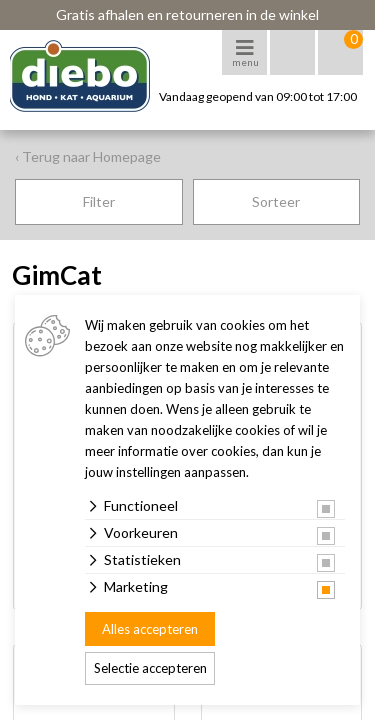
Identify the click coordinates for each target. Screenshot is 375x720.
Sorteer (276, 201)
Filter (99, 201)
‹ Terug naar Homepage (88, 156)
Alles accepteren (150, 629)
